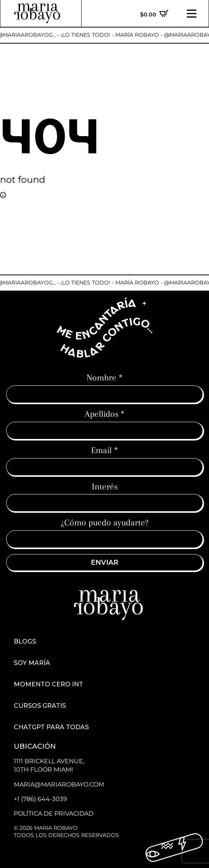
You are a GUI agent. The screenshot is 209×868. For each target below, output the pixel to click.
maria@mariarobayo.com (59, 784)
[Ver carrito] (154, 13)
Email (104, 450)
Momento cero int (48, 684)
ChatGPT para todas (51, 727)
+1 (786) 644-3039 (40, 799)
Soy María (32, 663)
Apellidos (104, 414)
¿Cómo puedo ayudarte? (105, 522)
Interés (105, 486)
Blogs (25, 642)
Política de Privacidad (54, 814)
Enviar (104, 562)
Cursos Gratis (40, 706)
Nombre (104, 377)
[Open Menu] (192, 14)
